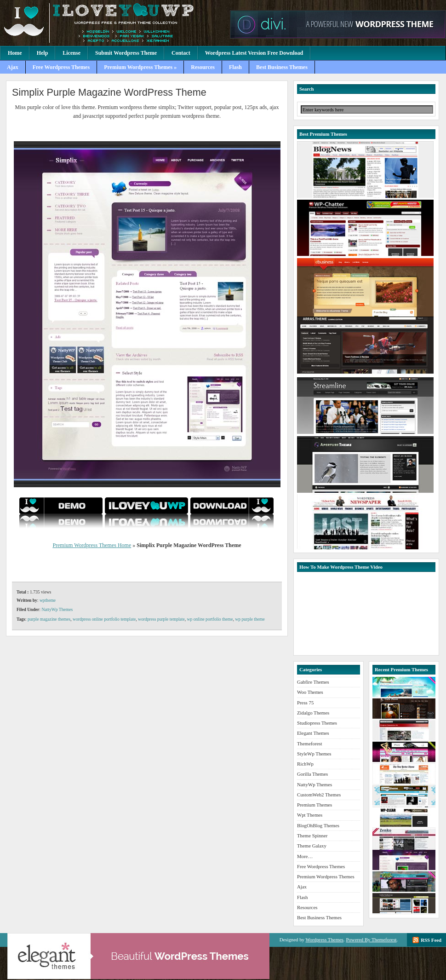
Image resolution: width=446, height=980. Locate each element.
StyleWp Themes (314, 754)
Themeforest (310, 744)
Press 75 (305, 703)
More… (305, 856)
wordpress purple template (161, 619)
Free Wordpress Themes (61, 67)
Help (43, 53)
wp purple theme (250, 619)
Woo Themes (310, 692)
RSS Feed (431, 940)
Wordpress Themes (324, 940)
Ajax (13, 67)
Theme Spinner (312, 836)
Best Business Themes (282, 67)
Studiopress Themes (317, 723)
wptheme (48, 600)
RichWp (305, 764)
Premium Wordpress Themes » (140, 67)
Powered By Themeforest (371, 940)
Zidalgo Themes (313, 713)
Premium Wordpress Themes (113, 23)
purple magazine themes (49, 619)
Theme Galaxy (312, 846)
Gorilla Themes (312, 774)
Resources (203, 67)
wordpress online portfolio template (104, 619)
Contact (181, 53)
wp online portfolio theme (210, 619)
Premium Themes (314, 805)
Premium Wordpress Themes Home (92, 545)
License (71, 53)
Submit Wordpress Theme (126, 53)
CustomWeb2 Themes (319, 795)
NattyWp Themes (57, 609)
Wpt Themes (310, 815)
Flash (235, 67)
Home (15, 53)
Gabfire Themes (313, 682)
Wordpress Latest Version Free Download (254, 53)
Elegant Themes (313, 733)
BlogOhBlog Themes (318, 825)
